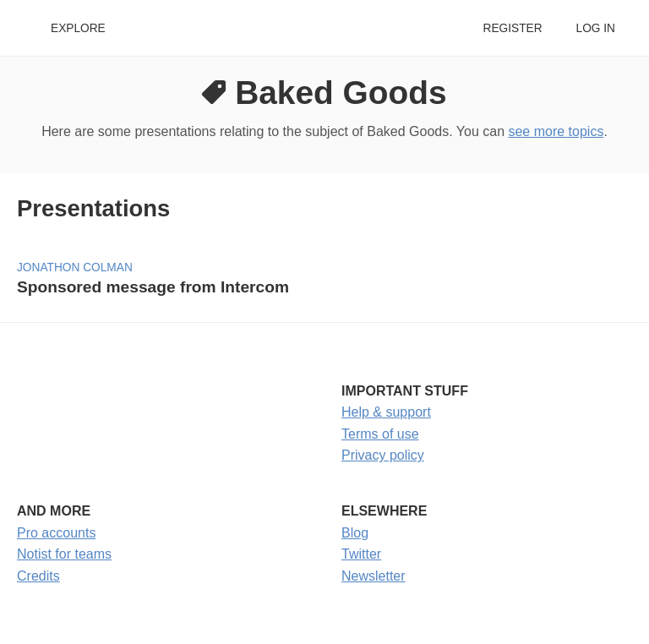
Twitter (361, 554)
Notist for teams (64, 554)
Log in (596, 28)
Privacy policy (383, 455)
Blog (355, 533)
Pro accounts (56, 533)
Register (512, 28)
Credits (38, 576)
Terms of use (380, 434)
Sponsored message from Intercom (153, 287)
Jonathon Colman (75, 267)
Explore (78, 28)
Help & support (386, 412)
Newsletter (374, 576)
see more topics (556, 131)
